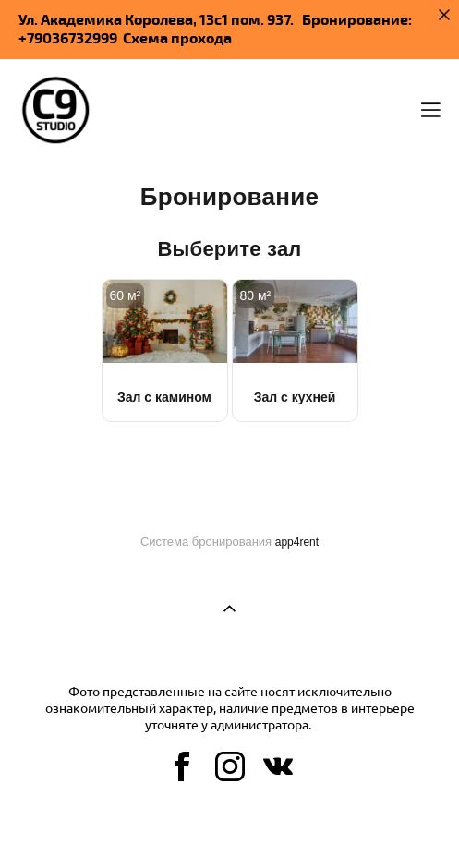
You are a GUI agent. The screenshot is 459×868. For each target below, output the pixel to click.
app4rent (297, 542)
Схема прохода (177, 39)
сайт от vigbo (229, 824)
